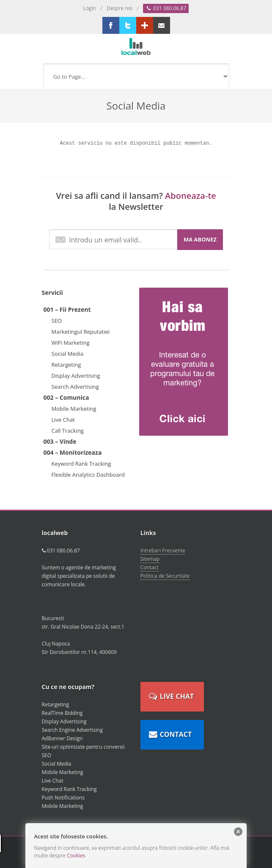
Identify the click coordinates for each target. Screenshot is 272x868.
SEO (57, 321)
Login (90, 8)
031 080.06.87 (166, 8)
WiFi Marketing (71, 343)
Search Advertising (75, 387)
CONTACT (170, 732)
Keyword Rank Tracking (81, 464)
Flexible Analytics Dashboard (88, 475)
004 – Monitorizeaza (73, 452)
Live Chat (63, 420)
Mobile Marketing (74, 409)
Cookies (76, 856)
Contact (150, 567)
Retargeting (66, 365)
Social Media (68, 354)
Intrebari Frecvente (163, 551)
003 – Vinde (60, 441)
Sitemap (150, 559)
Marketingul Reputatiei (81, 332)
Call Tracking (68, 431)
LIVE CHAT (172, 694)
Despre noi (120, 8)
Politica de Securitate (165, 576)
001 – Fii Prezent (67, 309)
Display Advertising (76, 376)
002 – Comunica (66, 397)
